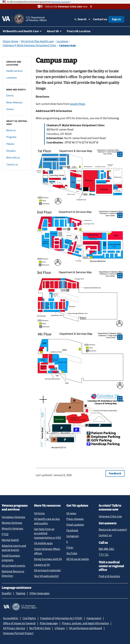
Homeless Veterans (13, 517)
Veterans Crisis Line (110, 516)
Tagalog (20, 593)
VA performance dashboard (86, 628)
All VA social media (78, 559)
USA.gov (60, 628)
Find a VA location (109, 576)
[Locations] (17, 78)
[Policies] (17, 144)
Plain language (49, 623)
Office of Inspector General (19, 623)
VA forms (39, 513)
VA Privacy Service (14, 628)
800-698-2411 (106, 549)
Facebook (72, 530)
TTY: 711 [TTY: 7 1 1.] (104, 555)
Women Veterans (12, 523)
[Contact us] (17, 165)
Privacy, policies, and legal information (85, 623)
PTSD (5, 534)
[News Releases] (17, 103)
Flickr (70, 548)
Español (7, 593)
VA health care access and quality (47, 521)
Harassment (94, 618)
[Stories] (17, 109)
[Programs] (17, 137)
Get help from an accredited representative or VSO (47, 533)
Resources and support (113, 530)
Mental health (10, 540)
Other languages (40, 593)
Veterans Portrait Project (18, 633)
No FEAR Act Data (40, 628)
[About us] (17, 130)
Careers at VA (42, 565)
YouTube (72, 553)
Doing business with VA (48, 559)
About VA (53, 31)
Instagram (73, 536)
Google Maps (78, 104)
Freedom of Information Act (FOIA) (61, 618)
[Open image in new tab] (120, 154)
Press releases (75, 519)
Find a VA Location (79, 31)
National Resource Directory (13, 573)
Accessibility (11, 618)
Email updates (75, 525)
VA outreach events (13, 566)
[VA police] (17, 151)
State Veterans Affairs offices (47, 551)
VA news (71, 513)
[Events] (17, 96)
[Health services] (17, 71)
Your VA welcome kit (46, 576)
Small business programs (11, 558)
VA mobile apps (43, 543)
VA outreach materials (47, 570)
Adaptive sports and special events (14, 548)
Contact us (100, 19)
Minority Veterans (12, 529)
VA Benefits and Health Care (21, 31)
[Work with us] (17, 158)
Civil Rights (29, 618)
